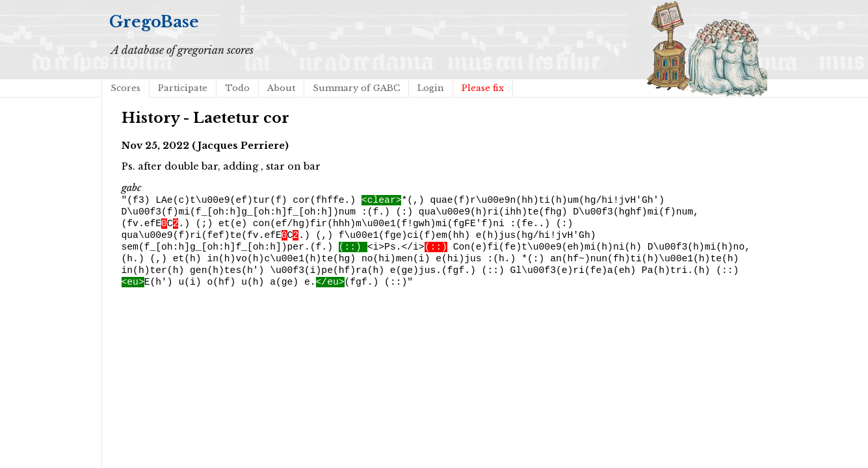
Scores (125, 88)
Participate (183, 88)
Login (431, 88)
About (281, 88)
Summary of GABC (356, 88)
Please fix (483, 88)
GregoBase (154, 22)
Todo (237, 88)
